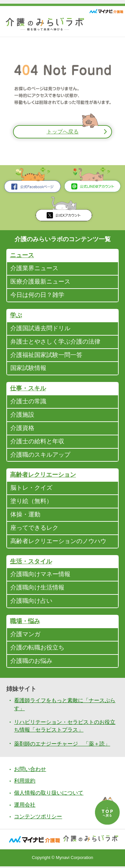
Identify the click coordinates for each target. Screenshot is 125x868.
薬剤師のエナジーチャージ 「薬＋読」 (62, 745)
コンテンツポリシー (38, 818)
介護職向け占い (31, 602)
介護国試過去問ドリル (40, 329)
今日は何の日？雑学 (37, 296)
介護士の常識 (28, 402)
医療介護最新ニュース (40, 282)
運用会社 (25, 806)
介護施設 (22, 416)
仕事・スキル (28, 389)
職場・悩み (25, 623)
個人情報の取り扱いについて (49, 794)
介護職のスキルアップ (40, 456)
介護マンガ (25, 636)
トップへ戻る (63, 132)
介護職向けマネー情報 (40, 576)
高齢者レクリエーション (43, 476)
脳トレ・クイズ (31, 489)
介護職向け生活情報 (37, 589)
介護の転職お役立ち (37, 649)
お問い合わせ (30, 771)
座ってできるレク (34, 529)
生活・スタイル (31, 563)
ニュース (22, 256)
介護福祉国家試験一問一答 (46, 356)
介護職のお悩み (31, 663)
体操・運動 (25, 516)
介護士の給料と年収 (37, 442)
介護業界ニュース (34, 269)
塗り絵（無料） (31, 502)
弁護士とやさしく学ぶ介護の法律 (55, 342)
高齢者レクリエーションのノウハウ (58, 542)
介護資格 (22, 429)
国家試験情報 (28, 369)
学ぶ (16, 316)
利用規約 (25, 783)
